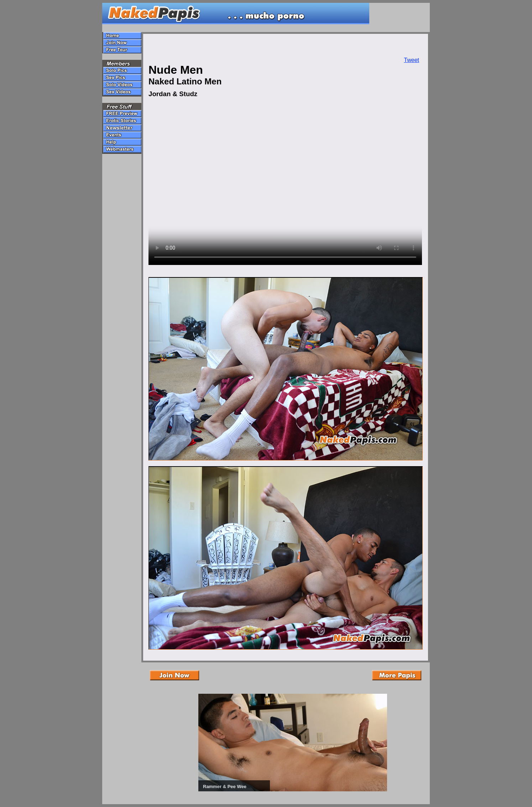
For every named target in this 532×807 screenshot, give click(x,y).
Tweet (411, 60)
